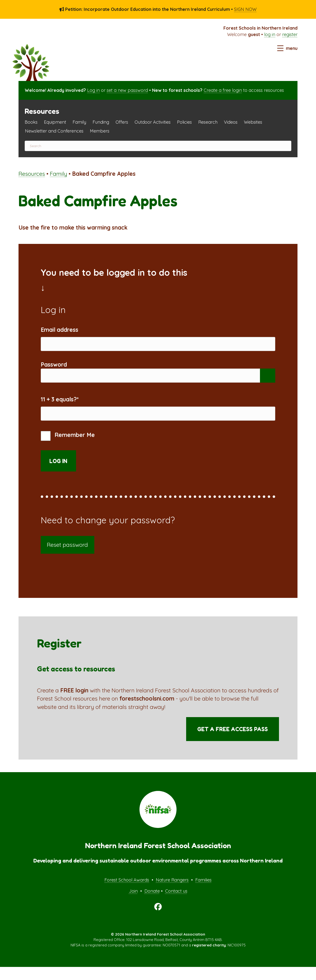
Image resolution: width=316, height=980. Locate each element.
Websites (253, 122)
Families (203, 893)
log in (270, 34)
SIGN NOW (245, 9)
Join (133, 904)
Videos (231, 122)
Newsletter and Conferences (54, 131)
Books (31, 122)
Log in (93, 90)
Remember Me (68, 449)
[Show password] (268, 382)
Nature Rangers (172, 893)
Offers (122, 122)
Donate (152, 904)
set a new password (127, 90)
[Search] (158, 146)
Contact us (176, 904)
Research (208, 122)
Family (79, 122)
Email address (59, 330)
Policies (184, 122)
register (290, 34)
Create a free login (223, 90)
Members (100, 131)
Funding (101, 122)
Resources (32, 174)
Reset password (67, 558)
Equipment (55, 122)
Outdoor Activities (153, 122)
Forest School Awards (127, 893)
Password (54, 369)
